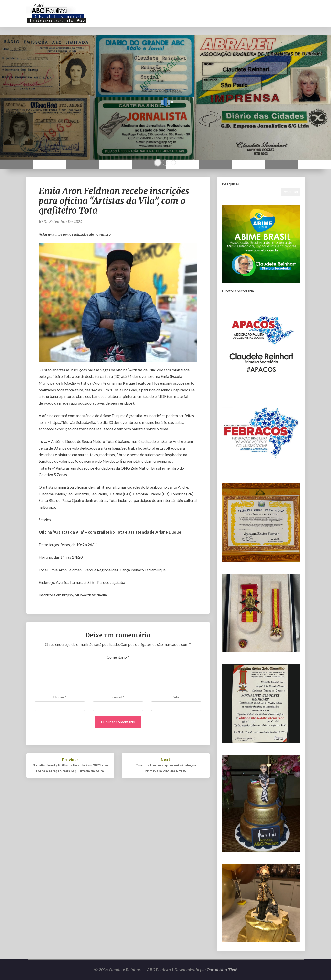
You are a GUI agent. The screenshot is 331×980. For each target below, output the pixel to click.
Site (176, 697)
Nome (60, 697)
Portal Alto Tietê (222, 970)
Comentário (118, 657)
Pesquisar (230, 184)
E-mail (118, 697)
